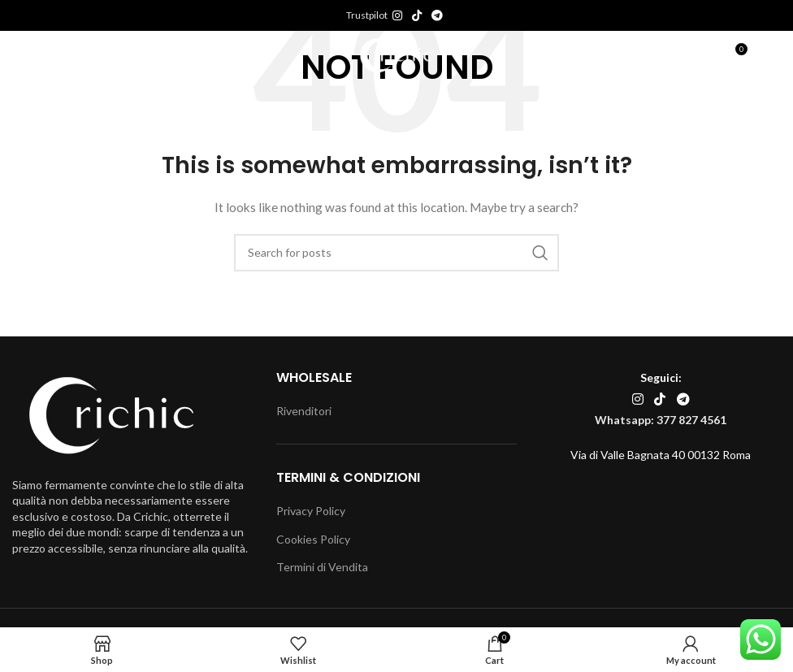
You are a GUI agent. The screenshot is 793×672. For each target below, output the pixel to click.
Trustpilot (367, 15)
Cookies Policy (313, 539)
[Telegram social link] (437, 16)
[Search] (396, 253)
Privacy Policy (311, 511)
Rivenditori (304, 411)
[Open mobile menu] (51, 55)
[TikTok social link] (417, 16)
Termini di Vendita (322, 567)
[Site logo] (397, 54)
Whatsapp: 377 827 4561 (661, 420)
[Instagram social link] (397, 16)
